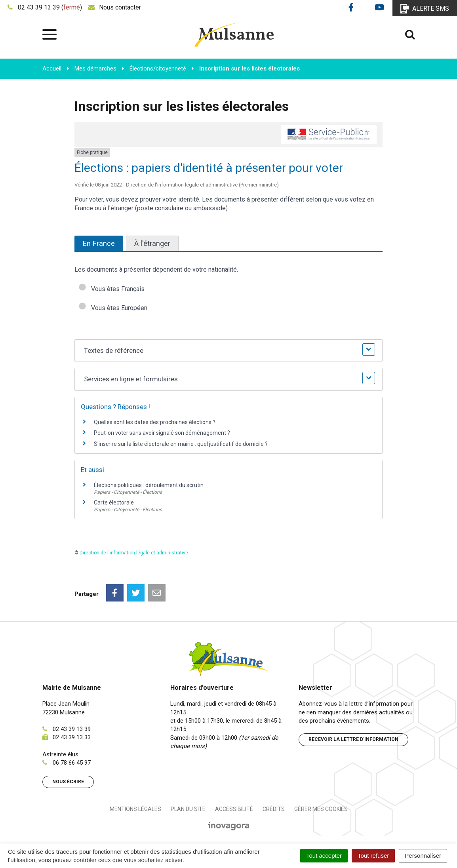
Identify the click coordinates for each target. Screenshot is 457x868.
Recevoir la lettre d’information (353, 739)
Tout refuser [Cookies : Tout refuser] (373, 856)
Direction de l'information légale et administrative (134, 553)
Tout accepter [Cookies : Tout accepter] (324, 856)
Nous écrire (68, 782)
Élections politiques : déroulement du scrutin (149, 485)
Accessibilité (234, 809)
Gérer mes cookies (321, 809)
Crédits (274, 809)
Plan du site (188, 809)
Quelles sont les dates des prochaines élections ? (155, 422)
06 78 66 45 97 (72, 763)
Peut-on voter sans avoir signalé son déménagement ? (162, 433)
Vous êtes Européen (113, 308)
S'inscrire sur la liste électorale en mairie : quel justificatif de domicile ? (181, 444)
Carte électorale (114, 503)
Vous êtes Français (111, 289)
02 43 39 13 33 (72, 737)
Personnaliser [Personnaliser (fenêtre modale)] (423, 856)
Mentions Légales (135, 809)
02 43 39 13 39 (72, 729)
